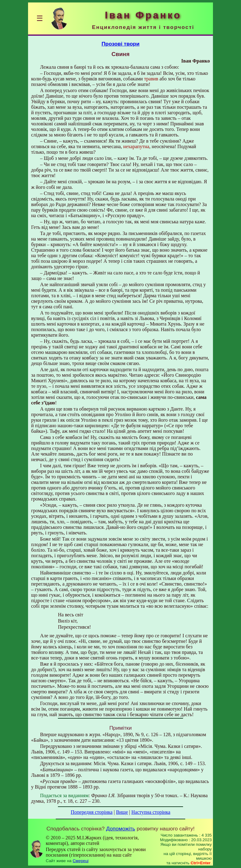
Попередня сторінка (92, 812)
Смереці (81, 861)
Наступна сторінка (151, 812)
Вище (122, 812)
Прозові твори (120, 44)
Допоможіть (120, 829)
